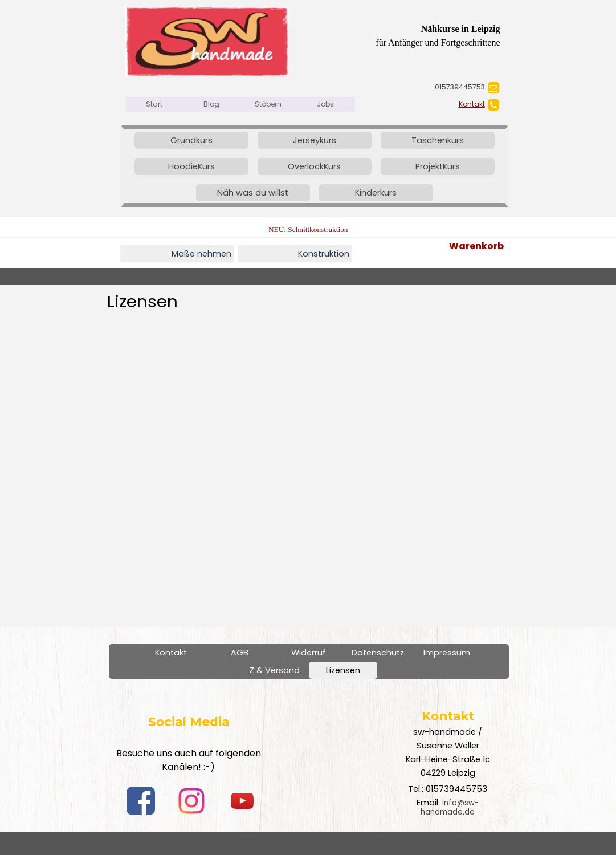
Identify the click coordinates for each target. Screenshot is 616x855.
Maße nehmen (201, 254)
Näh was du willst (253, 193)
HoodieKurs (191, 166)
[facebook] (141, 801)
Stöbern (268, 104)
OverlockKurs (314, 166)
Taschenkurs (438, 140)
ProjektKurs (438, 166)
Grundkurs (191, 140)
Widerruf (309, 653)
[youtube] (242, 801)
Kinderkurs (376, 193)
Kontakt (472, 104)
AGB (240, 653)
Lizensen (343, 670)
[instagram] (191, 801)
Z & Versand (274, 670)
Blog (211, 104)
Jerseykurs (315, 140)
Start (154, 104)
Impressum (447, 653)
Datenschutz (378, 653)
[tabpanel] (422, 87)
